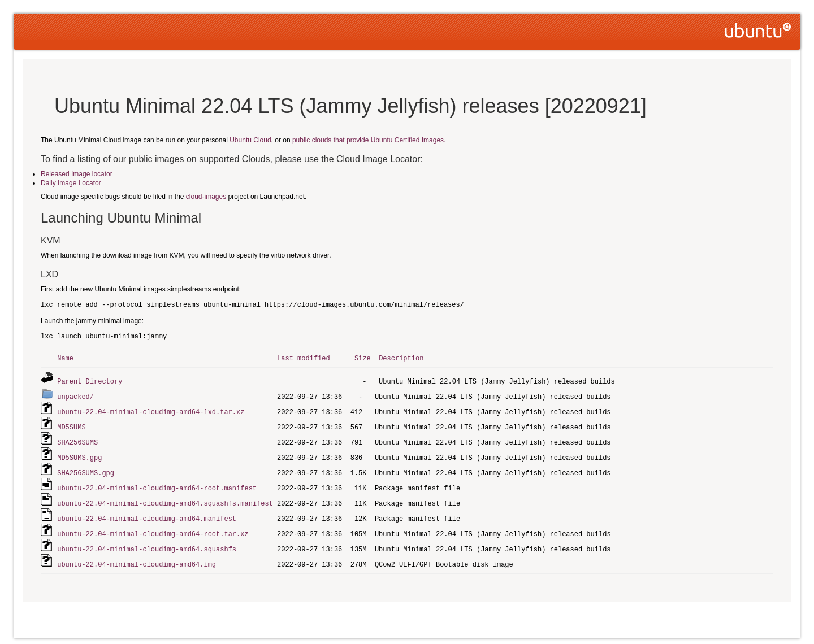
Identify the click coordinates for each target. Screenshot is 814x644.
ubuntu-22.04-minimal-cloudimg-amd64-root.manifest (157, 483)
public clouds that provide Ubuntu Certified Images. (369, 140)
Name (65, 358)
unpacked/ (75, 395)
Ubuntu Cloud (250, 140)
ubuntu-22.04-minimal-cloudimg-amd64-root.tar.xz (153, 527)
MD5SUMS (71, 425)
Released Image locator (77, 174)
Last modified (304, 358)
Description (401, 358)
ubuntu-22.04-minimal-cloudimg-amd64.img (137, 557)
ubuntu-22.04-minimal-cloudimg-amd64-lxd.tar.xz (151, 410)
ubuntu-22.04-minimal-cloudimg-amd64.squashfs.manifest (165, 498)
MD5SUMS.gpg (79, 454)
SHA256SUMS (77, 439)
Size (363, 358)
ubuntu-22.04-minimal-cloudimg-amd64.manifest (147, 513)
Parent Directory (90, 380)
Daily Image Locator (71, 183)
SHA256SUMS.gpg (86, 469)
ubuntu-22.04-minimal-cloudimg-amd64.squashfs (147, 542)
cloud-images (206, 197)
